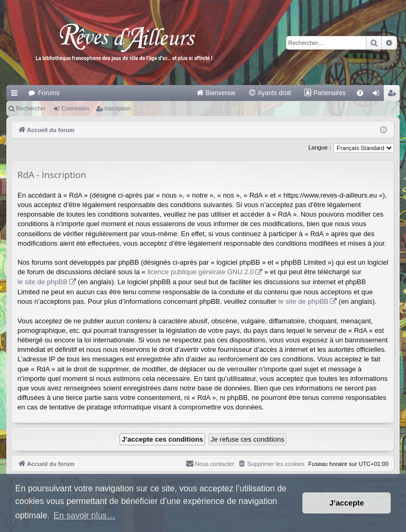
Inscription (118, 108)
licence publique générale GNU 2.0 (201, 272)
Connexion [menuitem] (378, 95)
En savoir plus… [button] (84, 515)
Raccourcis (16, 95)
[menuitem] (216, 93)
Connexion (75, 108)
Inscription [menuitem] (394, 95)
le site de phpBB (43, 282)
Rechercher (31, 108)
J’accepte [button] (347, 503)
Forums (49, 93)
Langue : (320, 147)
